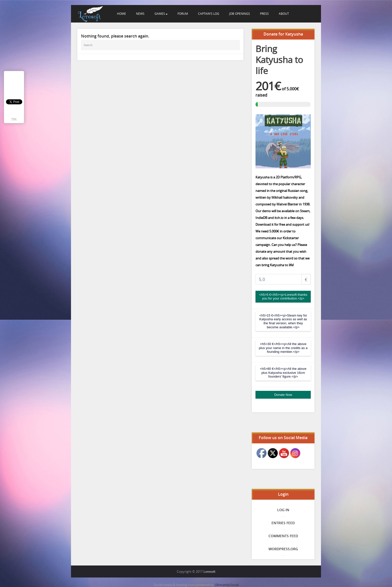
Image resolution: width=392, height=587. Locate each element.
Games (161, 14)
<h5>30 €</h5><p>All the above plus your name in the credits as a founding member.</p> (283, 348)
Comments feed (283, 536)
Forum (183, 14)
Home (121, 14)
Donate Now (283, 395)
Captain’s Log (209, 14)
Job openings (240, 14)
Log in (283, 510)
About (284, 14)
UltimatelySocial (227, 585)
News (140, 14)
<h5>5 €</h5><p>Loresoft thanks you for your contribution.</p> (283, 297)
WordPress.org (283, 549)
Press (264, 14)
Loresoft (209, 572)
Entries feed (283, 523)
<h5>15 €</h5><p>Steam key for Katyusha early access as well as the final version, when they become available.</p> (283, 321)
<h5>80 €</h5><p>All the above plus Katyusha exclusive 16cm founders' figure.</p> (283, 373)
